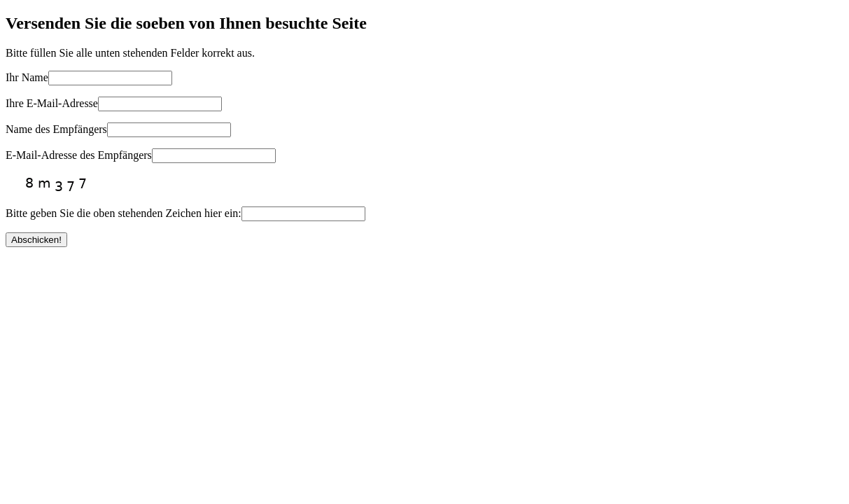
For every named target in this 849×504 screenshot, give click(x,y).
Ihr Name (27, 77)
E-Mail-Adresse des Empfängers (79, 155)
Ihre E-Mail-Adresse (52, 103)
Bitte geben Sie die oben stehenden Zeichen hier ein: (124, 213)
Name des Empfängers (56, 129)
